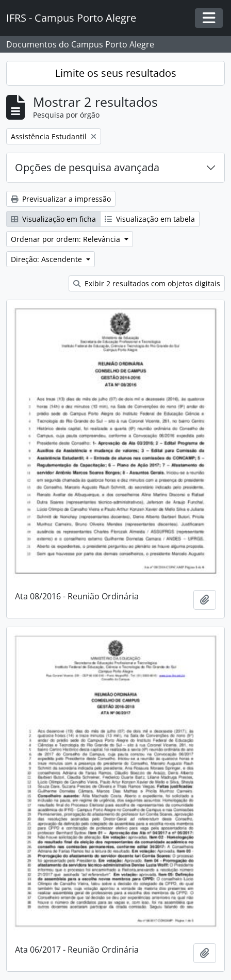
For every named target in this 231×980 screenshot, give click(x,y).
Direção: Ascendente (47, 259)
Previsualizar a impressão (61, 199)
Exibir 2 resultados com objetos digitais (147, 283)
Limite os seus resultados (116, 73)
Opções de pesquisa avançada (87, 167)
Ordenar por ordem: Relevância (67, 239)
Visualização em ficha (53, 219)
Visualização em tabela (150, 219)
